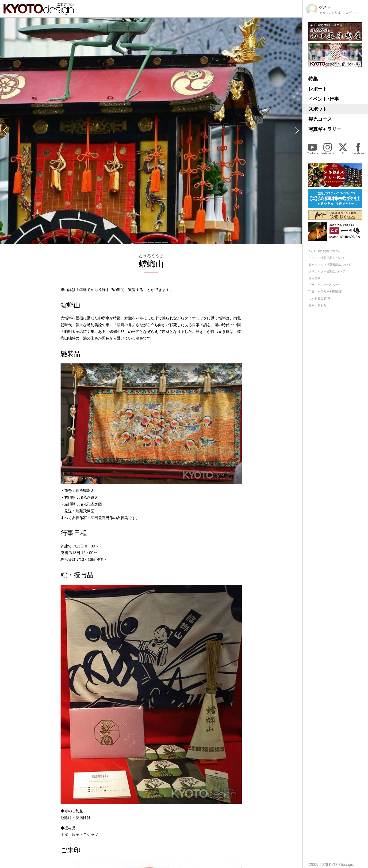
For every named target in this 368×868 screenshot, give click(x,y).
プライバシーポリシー (324, 285)
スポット (318, 109)
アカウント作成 (330, 13)
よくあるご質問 (319, 298)
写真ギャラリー (325, 129)
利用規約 (314, 278)
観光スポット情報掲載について (330, 265)
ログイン (352, 13)
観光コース (320, 119)
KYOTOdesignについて (324, 251)
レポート (318, 89)
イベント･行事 (324, 99)
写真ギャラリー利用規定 (325, 292)
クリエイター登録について (327, 271)
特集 (313, 79)
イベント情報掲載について (327, 258)
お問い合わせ (318, 305)
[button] (5, 131)
